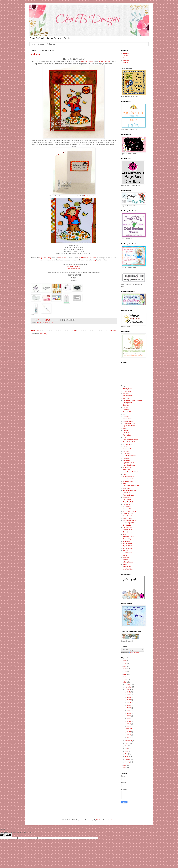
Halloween (126, 458)
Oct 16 (129, 713)
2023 (125, 661)
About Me (41, 44)
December (128, 684)
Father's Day (127, 435)
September (129, 741)
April (127, 754)
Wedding (126, 560)
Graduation (126, 454)
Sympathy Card (128, 532)
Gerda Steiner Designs (130, 442)
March (127, 757)
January (128, 762)
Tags (124, 534)
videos (125, 555)
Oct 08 (129, 724)
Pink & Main (127, 493)
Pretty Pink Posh (128, 502)
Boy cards (126, 407)
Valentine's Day (128, 553)
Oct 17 (129, 710)
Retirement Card (128, 509)
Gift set (125, 447)
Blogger (113, 820)
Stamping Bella (128, 527)
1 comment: (55, 320)
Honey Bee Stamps (129, 465)
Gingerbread (127, 449)
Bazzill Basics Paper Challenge (132, 400)
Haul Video (126, 460)
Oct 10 (129, 718)
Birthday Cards (128, 403)
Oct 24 (129, 703)
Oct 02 (129, 735)
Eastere (125, 430)
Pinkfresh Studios (128, 495)
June (127, 749)
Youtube (126, 63)
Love (125, 474)
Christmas (126, 417)
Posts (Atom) (43, 334)
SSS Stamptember (129, 523)
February (128, 759)
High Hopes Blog (45, 258)
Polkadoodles (127, 497)
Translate (134, 653)
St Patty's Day (127, 525)
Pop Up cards (127, 500)
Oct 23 (129, 705)
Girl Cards (126, 451)
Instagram (126, 60)
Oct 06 (129, 726)
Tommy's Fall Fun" (105, 62)
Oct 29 (129, 697)
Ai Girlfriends (127, 391)
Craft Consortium (128, 421)
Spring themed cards (129, 520)
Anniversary (127, 394)
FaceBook (126, 54)
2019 (125, 671)
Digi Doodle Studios (129, 426)
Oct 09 (129, 721)
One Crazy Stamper (74, 266)
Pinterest (126, 56)
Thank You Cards (128, 537)
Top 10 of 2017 (128, 546)
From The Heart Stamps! (131, 440)
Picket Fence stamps (129, 490)
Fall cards (39, 323)
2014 (125, 765)
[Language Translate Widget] (133, 650)
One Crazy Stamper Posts (131, 486)
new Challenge (64, 258)
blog (94, 260)
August (127, 743)
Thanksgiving (127, 539)
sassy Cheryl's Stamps (130, 511)
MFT (124, 484)
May (127, 751)
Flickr (125, 58)
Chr (124, 414)
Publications (51, 44)
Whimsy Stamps (128, 562)
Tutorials (126, 550)
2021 (125, 666)
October (128, 690)
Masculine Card (128, 479)
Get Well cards (127, 444)
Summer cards (127, 530)
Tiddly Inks (126, 541)
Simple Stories (127, 518)
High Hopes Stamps (74, 268)
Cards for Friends (128, 412)
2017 (125, 677)
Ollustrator (99, 820)
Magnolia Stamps (128, 477)
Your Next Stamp (128, 569)
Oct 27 (129, 700)
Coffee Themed (128, 419)
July (127, 746)
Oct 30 (129, 695)
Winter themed (127, 567)
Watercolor (126, 557)
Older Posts (112, 330)
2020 (125, 669)
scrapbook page (128, 514)
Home (33, 44)
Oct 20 (129, 708)
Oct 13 (129, 716)
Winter (125, 564)
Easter (125, 428)
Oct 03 (129, 732)
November (128, 687)
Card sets (126, 410)
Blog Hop (126, 405)
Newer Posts (35, 330)
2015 (125, 682)
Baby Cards (127, 398)
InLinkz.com (34, 314)
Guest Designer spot (129, 456)
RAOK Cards (127, 507)
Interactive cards (128, 467)
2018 (125, 674)
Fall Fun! (36, 54)
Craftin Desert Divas (129, 424)
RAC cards (126, 504)
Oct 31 (129, 692)
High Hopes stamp (87, 62)
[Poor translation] (8, 835)
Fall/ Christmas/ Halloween (87, 258)
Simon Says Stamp (129, 516)
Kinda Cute (126, 470)
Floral (125, 437)
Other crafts (127, 488)
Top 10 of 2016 (128, 544)
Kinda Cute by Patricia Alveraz (132, 472)
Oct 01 (129, 737)
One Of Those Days (90, 196)
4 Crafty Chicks (128, 389)
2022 (125, 663)
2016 (125, 679)
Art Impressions (128, 396)
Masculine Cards (128, 481)
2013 (125, 768)
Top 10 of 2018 (128, 548)
